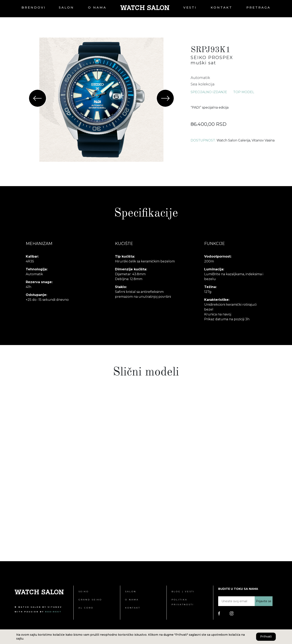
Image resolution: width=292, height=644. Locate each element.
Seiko (84, 592)
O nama (97, 7)
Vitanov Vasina (263, 140)
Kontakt (222, 7)
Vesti (190, 7)
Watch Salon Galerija (233, 140)
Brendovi (34, 7)
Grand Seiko (90, 600)
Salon (66, 7)
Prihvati (266, 636)
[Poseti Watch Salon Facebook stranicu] (219, 613)
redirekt (53, 612)
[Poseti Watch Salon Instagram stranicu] (232, 613)
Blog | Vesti (183, 592)
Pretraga (258, 7)
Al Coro (86, 608)
